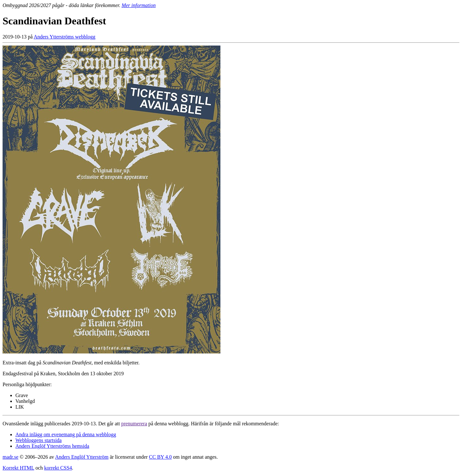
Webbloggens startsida (38, 440)
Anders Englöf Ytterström (82, 457)
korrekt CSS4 (58, 468)
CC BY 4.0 (160, 457)
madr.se (10, 457)
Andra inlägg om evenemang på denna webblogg (66, 434)
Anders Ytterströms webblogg (64, 37)
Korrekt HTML (18, 468)
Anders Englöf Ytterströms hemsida (52, 446)
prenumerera (134, 424)
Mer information (139, 5)
